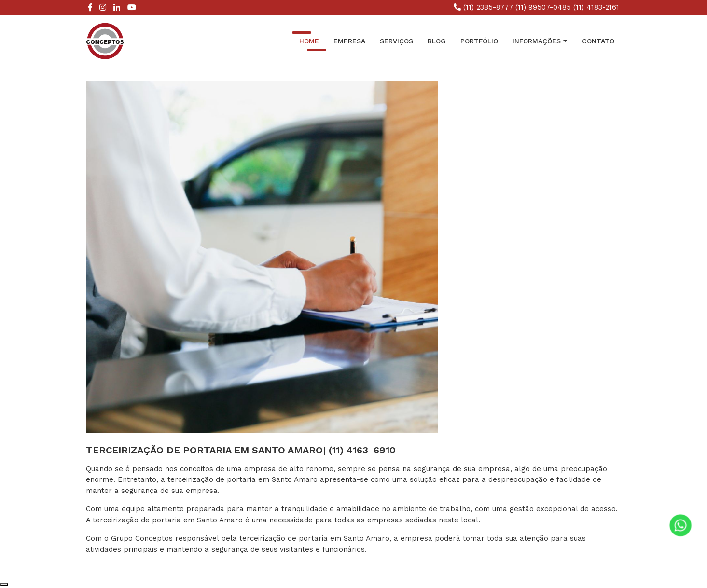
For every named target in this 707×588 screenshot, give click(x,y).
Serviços (396, 41)
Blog (437, 41)
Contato (598, 41)
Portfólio (479, 41)
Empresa (349, 41)
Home (309, 41)
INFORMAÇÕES (540, 41)
